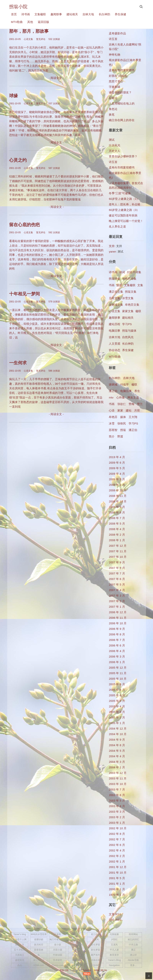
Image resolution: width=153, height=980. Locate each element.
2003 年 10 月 (118, 784)
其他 (30, 22)
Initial (97, 970)
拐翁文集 (131, 292)
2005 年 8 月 (117, 690)
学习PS (127, 324)
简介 (112, 436)
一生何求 (18, 363)
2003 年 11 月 (118, 778)
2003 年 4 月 (117, 806)
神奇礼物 (115, 55)
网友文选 (133, 397)
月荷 (137, 410)
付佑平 (125, 384)
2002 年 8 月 (117, 834)
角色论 (113, 109)
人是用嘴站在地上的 (122, 103)
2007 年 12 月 (118, 546)
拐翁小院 (18, 7)
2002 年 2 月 (117, 856)
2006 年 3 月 (117, 656)
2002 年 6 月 (117, 845)
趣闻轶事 (56, 14)
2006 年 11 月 (118, 618)
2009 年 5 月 (117, 468)
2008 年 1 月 (117, 540)
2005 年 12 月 (118, 668)
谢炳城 (113, 384)
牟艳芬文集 (132, 305)
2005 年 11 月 (118, 673)
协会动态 (115, 350)
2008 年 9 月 (117, 507)
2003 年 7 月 (117, 789)
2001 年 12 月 (118, 867)
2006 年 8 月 (117, 634)
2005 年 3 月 (117, 712)
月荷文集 (115, 298)
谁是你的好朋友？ (120, 92)
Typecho (87, 970)
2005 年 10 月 (118, 679)
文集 (140, 285)
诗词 (122, 272)
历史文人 (115, 151)
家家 (120, 410)
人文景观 (115, 344)
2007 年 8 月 (117, 568)
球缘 (14, 96)
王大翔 (133, 417)
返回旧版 (43, 22)
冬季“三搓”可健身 (120, 193)
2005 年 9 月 (117, 684)
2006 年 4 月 (117, 651)
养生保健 (120, 14)
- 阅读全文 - (56, 78)
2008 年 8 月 (117, 512)
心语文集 (115, 311)
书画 (112, 285)
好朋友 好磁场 (118, 76)
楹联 (138, 311)
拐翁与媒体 (129, 331)
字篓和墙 (115, 87)
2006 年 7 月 (117, 640)
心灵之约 (18, 160)
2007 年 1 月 (117, 607)
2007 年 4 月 (117, 590)
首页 (14, 14)
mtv (111, 397)
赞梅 (131, 404)
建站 (129, 410)
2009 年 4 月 (117, 474)
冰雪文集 (128, 298)
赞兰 (140, 404)
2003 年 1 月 (117, 823)
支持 (112, 246)
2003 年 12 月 (118, 773)
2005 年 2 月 (117, 717)
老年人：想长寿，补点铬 (125, 204)
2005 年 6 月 (117, 695)
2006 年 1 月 (117, 662)
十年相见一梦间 (24, 294)
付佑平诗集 (134, 272)
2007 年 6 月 (117, 579)
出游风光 (115, 145)
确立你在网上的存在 (122, 120)
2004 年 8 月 (117, 745)
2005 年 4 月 (117, 706)
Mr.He (104, 970)
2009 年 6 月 (117, 463)
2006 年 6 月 (117, 645)
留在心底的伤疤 (24, 225)
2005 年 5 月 (117, 701)
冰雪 (112, 423)
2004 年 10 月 (118, 734)
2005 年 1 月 (117, 723)
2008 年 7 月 (117, 518)
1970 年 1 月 (117, 895)
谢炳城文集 (116, 305)
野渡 (120, 436)
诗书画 (26, 14)
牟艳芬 (113, 417)
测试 (112, 140)
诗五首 (113, 39)
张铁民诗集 (129, 279)
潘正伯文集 (116, 292)
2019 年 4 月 (117, 457)
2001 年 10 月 (118, 873)
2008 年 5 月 (117, 524)
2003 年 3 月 (117, 812)
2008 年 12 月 (118, 490)
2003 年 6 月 (117, 795)
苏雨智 (113, 430)
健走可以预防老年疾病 (123, 215)
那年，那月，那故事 (29, 31)
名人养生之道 (117, 226)
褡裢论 (113, 98)
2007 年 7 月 (117, 573)
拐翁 (123, 430)
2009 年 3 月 (117, 479)
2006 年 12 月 (118, 612)
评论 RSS (115, 920)
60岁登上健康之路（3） (124, 210)
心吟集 (121, 397)
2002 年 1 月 (117, 861)
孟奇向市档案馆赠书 (122, 70)
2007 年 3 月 (117, 596)
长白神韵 (104, 14)
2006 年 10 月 (118, 623)
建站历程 (115, 324)
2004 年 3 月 (117, 762)
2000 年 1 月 (117, 889)
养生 (137, 391)
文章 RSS (115, 914)
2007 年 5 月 (117, 584)
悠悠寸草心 (116, 81)
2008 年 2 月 (117, 535)
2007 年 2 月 (117, 601)
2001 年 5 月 (117, 878)
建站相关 (72, 14)
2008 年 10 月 (118, 501)
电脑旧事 (115, 331)
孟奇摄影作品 (117, 33)
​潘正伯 (133, 430)
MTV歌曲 (17, 22)
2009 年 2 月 (117, 485)
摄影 (119, 285)
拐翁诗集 (115, 279)
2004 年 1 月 (117, 767)
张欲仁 (122, 404)
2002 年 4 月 (117, 850)
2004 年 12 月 (118, 729)
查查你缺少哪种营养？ (123, 156)
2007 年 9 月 (117, 562)
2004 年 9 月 (117, 740)
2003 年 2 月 (117, 817)
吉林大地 (88, 14)
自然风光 (128, 337)
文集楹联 (40, 14)
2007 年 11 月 (118, 551)
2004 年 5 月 (117, 751)
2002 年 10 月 (118, 828)
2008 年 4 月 (117, 529)
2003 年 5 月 (117, 801)
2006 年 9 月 (117, 629)
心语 (112, 410)
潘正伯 (113, 391)
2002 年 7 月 (117, 839)
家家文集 (128, 311)
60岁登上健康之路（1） (124, 199)
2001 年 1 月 (117, 884)
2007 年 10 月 (118, 557)
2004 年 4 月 (117, 756)
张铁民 (122, 423)
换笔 (112, 115)
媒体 (123, 417)
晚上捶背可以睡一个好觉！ (126, 221)
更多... (133, 965)
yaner (112, 251)
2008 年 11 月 (118, 496)
